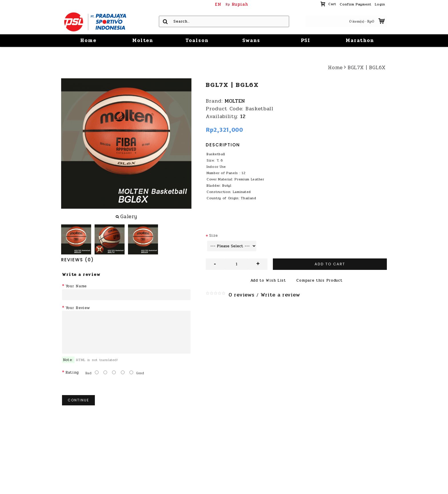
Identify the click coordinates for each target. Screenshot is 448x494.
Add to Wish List (268, 280)
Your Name (76, 286)
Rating (72, 373)
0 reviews (241, 295)
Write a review (280, 295)
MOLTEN (235, 101)
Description (223, 145)
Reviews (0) (78, 260)
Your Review (78, 308)
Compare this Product (319, 280)
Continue (78, 400)
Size (214, 236)
